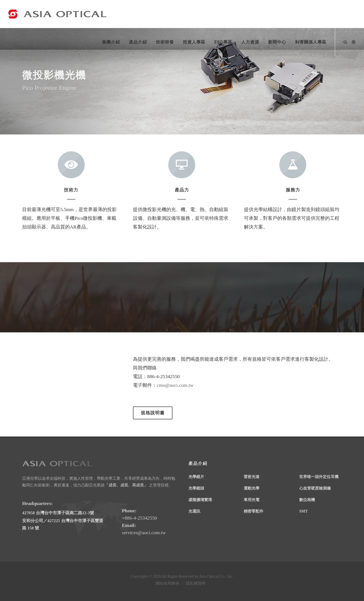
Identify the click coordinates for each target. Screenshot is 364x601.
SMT (303, 511)
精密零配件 (254, 511)
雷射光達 (252, 477)
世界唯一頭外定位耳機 (319, 477)
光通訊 (194, 511)
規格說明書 (153, 413)
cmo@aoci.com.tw (175, 385)
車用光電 (252, 500)
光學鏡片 (196, 477)
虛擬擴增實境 (200, 500)
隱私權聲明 (196, 583)
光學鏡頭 (196, 488)
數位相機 (307, 500)
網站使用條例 (167, 583)
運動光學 (252, 488)
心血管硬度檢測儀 (315, 488)
